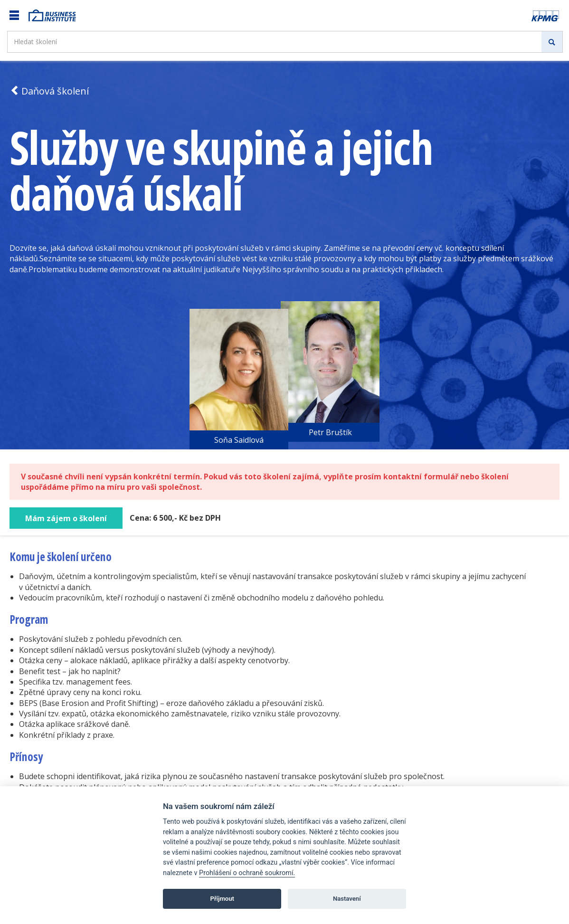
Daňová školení (49, 91)
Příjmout (222, 899)
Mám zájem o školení (66, 518)
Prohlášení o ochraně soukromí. (247, 873)
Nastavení (347, 899)
